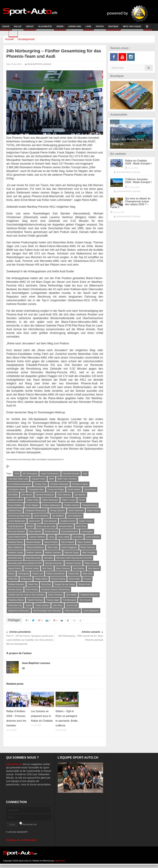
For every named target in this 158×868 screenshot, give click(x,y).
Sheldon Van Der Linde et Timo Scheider (26, 597)
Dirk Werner (27, 495)
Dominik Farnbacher (45, 495)
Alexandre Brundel (71, 474)
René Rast (46, 587)
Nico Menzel (94, 571)
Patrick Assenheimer (56, 576)
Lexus (51, 538)
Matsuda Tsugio (72, 554)
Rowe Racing (32, 592)
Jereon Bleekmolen (17, 522)
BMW (52, 479)
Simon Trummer (55, 597)
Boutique (113, 28)
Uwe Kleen (58, 608)
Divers (60, 28)
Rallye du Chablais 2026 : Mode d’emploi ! (138, 162)
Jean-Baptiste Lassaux (39, 64)
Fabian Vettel (32, 500)
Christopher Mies (36, 490)
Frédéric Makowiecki (51, 506)
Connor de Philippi (56, 490)
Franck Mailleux (15, 506)
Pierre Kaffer (74, 581)
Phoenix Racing (58, 581)
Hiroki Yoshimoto (76, 511)
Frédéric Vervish (71, 506)
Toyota (28, 608)
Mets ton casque (132, 28)
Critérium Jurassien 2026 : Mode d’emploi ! (138, 181)
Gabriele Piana (15, 511)
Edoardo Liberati (16, 500)
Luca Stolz (78, 538)
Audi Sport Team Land (18, 479)
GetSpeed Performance (36, 511)
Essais (6, 28)
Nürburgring (23, 576)
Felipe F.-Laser (69, 500)
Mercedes (48, 560)
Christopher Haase (17, 490)
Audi (85, 474)
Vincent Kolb (72, 608)
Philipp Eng (26, 581)
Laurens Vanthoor (37, 538)
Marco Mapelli (68, 544)
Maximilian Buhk (33, 560)
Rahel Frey (33, 587)
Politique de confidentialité (21, 843)
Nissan (11, 576)
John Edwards (50, 522)
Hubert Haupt (93, 511)
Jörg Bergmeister (16, 527)
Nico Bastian (79, 571)
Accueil (11, 39)
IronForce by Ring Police (19, 517)
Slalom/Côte (45, 28)
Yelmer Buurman (72, 614)
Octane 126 (37, 576)
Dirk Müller (13, 495)
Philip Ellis (13, 581)
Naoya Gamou (15, 571)
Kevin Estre (81, 527)
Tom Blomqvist (69, 603)
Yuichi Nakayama (91, 614)
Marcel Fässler (51, 544)
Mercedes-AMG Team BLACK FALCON (74, 560)
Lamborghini (87, 533)
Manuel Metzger (34, 544)
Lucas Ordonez (93, 538)
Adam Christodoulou (50, 474)
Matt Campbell (89, 554)
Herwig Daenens (57, 511)
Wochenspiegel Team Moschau (47, 614)
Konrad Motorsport (70, 533)
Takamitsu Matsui (16, 603)
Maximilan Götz (15, 560)
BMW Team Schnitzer (67, 479)
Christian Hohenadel (59, 484)
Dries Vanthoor (64, 495)
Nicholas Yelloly (32, 571)
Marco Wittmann (16, 549)
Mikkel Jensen (91, 565)
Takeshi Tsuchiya (35, 603)
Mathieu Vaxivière (53, 554)
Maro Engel (53, 549)
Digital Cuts (60, 864)
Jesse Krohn (35, 522)
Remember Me (30, 828)
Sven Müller (71, 597)
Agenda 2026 (75, 28)
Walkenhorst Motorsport (19, 614)
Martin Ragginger (69, 549)
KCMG (30, 527)
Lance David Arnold (17, 538)
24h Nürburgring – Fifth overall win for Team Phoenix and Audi (79, 639)
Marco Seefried (84, 544)
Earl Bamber (80, 495)
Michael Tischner (74, 565)
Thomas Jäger (53, 603)
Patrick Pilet (74, 576)
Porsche (87, 581)
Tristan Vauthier (42, 608)
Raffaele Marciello (16, 587)
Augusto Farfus (38, 479)
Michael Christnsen (54, 565)
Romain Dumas (15, 592)
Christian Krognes (80, 484)
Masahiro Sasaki (16, 554)
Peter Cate (87, 576)
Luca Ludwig (63, 538)
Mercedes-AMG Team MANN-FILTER (25, 565)
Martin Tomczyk (88, 549)
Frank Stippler (32, 506)
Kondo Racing (51, 533)
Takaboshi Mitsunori (89, 597)
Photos (100, 28)
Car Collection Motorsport (20, 484)
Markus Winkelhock (35, 549)
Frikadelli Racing (90, 506)
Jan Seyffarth (58, 517)
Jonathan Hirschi (68, 522)
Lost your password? (18, 835)
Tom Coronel (85, 603)
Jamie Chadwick (41, 517)
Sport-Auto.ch (14, 767)
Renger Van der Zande (65, 587)
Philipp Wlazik (41, 581)
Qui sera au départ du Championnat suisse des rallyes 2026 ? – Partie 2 (130, 203)
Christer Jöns (41, 484)
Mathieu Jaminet (34, 554)
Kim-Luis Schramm (17, 533)
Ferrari (82, 500)
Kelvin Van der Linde (46, 527)
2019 (17, 474)
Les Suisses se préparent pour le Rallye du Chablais (42, 719)
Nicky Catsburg (63, 571)
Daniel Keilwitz (74, 490)
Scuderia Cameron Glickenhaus (56, 592)
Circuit (30, 28)
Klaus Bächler (35, 533)
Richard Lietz (84, 587)
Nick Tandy (47, 571)
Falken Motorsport (50, 500)
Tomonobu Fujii (15, 608)
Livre (88, 28)
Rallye (18, 28)
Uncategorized (30, 39)
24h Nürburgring (30, 474)
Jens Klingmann (75, 517)
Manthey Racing (15, 544)
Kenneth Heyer (66, 527)
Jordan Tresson (86, 522)
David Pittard (90, 490)
